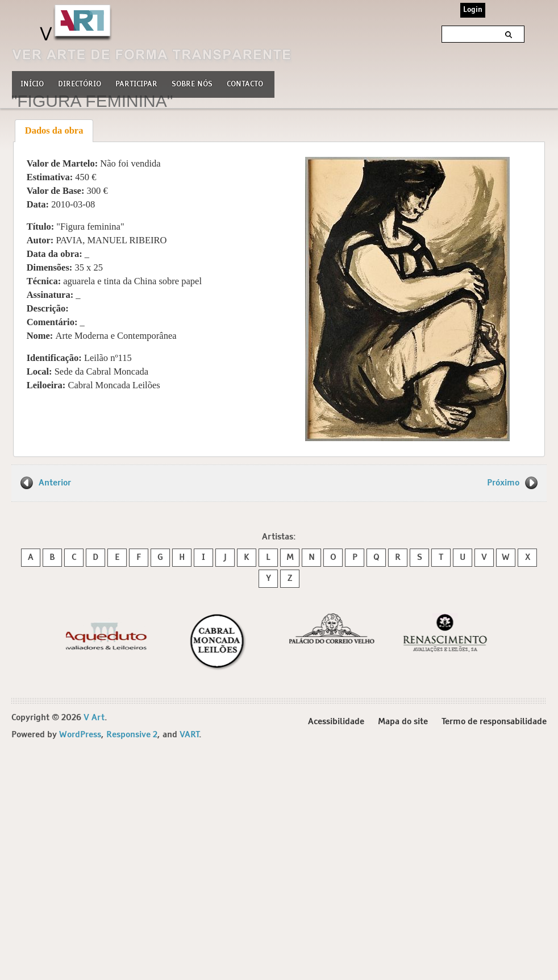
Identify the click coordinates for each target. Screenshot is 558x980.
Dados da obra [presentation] (54, 130)
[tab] (54, 131)
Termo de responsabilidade (494, 722)
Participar (136, 84)
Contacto (245, 84)
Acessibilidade (336, 722)
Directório (80, 83)
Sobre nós (192, 83)
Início (32, 84)
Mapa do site (403, 722)
